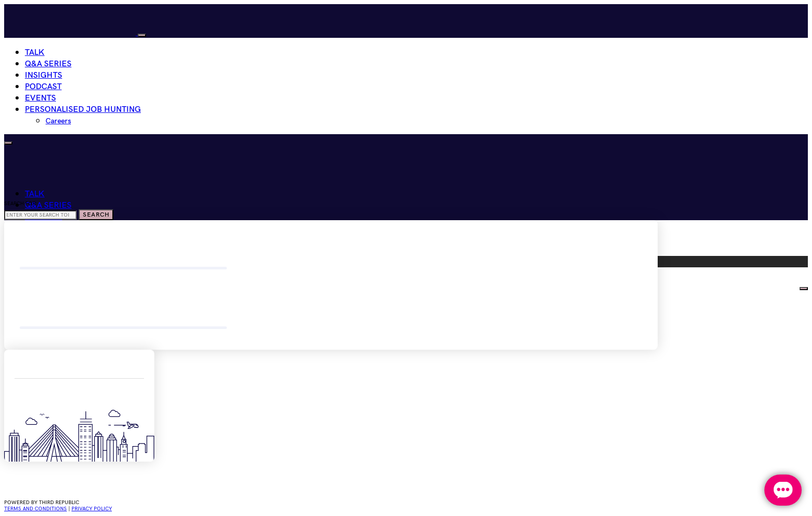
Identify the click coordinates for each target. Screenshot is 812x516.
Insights (44, 75)
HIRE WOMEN (771, 286)
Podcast (43, 87)
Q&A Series (48, 64)
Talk (35, 53)
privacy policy (92, 509)
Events (40, 98)
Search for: (21, 204)
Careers (58, 121)
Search (96, 215)
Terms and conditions (35, 509)
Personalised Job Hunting (83, 110)
